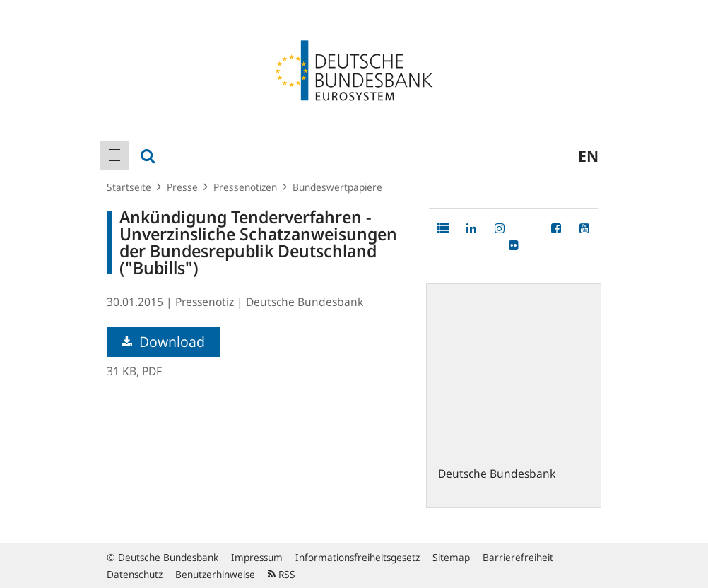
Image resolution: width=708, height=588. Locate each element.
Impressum (257, 557)
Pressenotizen (245, 187)
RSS (282, 574)
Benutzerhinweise (215, 574)
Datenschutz (135, 574)
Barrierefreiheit (518, 557)
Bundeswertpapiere (337, 187)
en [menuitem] (588, 155)
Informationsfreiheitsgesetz (358, 557)
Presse (182, 187)
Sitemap (451, 557)
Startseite (129, 187)
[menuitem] (114, 155)
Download (163, 342)
